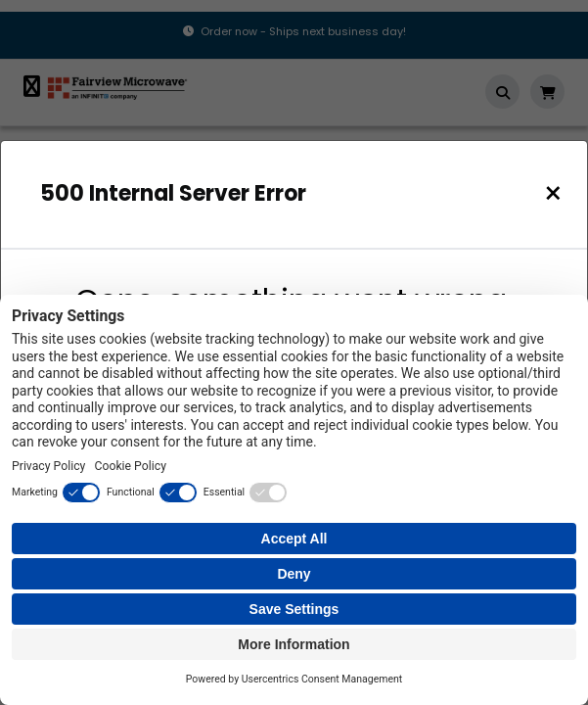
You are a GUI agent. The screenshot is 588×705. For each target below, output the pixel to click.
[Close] (553, 193)
